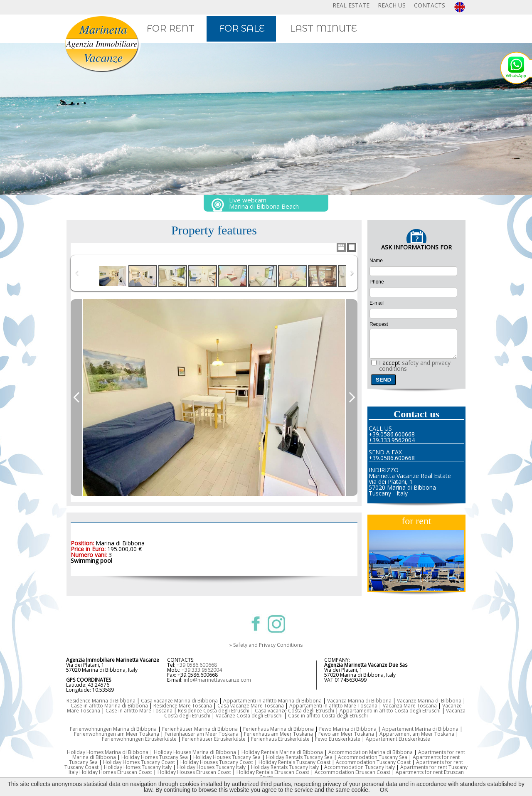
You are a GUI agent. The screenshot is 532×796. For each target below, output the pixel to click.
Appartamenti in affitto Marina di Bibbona (272, 701)
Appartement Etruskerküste (398, 739)
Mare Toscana (420, 706)
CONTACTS (430, 5)
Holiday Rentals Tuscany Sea (299, 757)
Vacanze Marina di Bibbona (429, 701)
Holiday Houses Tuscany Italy (211, 767)
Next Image (352, 398)
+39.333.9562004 (202, 670)
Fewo (325, 734)
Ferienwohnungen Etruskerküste (139, 739)
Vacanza (393, 706)
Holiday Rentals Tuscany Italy (285, 767)
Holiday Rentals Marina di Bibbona (282, 752)
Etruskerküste (230, 739)
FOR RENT (170, 28)
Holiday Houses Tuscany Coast (217, 762)
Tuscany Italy (380, 767)
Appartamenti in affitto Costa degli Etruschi (390, 711)
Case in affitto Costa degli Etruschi (328, 716)
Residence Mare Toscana (183, 706)
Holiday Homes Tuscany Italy (138, 767)
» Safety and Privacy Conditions (266, 645)
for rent (416, 521)
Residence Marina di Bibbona (101, 701)
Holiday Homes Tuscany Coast (139, 762)
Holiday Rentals (255, 772)
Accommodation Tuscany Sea (373, 757)
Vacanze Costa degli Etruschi (249, 716)
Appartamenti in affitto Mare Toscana (333, 706)
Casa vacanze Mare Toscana (251, 706)
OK (384, 790)
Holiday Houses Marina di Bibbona (195, 752)
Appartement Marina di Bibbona (420, 729)
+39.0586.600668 (197, 665)
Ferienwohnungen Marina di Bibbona (113, 729)
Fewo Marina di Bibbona (348, 729)
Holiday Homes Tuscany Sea (155, 757)
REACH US (392, 5)
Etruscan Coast (292, 772)
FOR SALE (242, 28)
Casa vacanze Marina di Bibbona (179, 701)
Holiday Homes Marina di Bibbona (108, 752)
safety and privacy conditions (415, 366)
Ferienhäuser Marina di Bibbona (200, 729)
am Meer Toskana (353, 734)
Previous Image (76, 398)
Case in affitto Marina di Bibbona (109, 706)
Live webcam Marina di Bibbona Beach (264, 203)
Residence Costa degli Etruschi (214, 711)
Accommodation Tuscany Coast (373, 762)
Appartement (396, 734)
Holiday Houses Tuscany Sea (227, 757)
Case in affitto (122, 711)
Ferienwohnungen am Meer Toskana (117, 734)
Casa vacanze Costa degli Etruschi (294, 711)
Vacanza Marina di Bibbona (359, 701)
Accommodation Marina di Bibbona (371, 752)
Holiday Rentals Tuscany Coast (294, 762)
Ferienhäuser (198, 739)
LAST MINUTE (323, 28)
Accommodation (345, 767)
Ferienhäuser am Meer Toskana (202, 734)
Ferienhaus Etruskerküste (280, 739)
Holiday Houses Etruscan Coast (194, 772)
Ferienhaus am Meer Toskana (278, 734)
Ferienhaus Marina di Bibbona (278, 729)
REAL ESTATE (351, 5)
